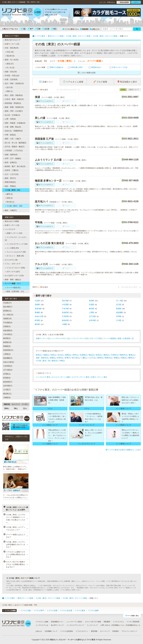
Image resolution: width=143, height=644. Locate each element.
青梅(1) (117, 358)
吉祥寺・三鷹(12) (11, 170)
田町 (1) (9, 91)
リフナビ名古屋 (66, 611)
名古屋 (46, 29)
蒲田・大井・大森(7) (12, 139)
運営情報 (94, 631)
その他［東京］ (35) (14, 206)
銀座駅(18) (7, 342)
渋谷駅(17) (7, 303)
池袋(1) (46, 355)
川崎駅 (65, 324)
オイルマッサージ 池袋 (61, 377)
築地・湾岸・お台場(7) (13, 111)
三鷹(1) (84, 358)
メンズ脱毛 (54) (12, 248)
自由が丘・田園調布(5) (13, 131)
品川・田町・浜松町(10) (13, 83)
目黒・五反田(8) (10, 79)
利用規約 (116, 631)
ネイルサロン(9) (10, 260)
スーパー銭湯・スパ (12, 283)
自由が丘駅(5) (9, 362)
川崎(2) (62, 361)
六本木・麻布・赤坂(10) (14, 99)
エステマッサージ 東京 (80, 377)
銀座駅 (119, 309)
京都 (38, 29)
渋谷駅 (37, 301)
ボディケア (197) (12, 272)
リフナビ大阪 (26, 611)
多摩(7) (68, 358)
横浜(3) (55, 361)
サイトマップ (105, 631)
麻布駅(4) (7, 338)
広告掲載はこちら (118, 625)
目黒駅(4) (7, 326)
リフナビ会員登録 (66, 631)
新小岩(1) (76, 358)
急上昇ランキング (57, 625)
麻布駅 (92, 309)
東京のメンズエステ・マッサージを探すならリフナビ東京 (73, 640)
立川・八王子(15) (11, 174)
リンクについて (92, 625)
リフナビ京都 (52, 611)
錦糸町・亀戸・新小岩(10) (14, 166)
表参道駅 (38, 309)
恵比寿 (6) (10, 56)
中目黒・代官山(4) (11, 76)
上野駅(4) (7, 354)
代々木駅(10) (8, 315)
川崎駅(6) (7, 398)
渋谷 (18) (9, 52)
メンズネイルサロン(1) (61, 338)
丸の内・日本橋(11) (12, 115)
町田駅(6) (7, 378)
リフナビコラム (118, 622)
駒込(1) (92, 355)
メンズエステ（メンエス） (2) (16, 239)
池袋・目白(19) (10, 72)
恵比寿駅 (65, 301)
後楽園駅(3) (8, 358)
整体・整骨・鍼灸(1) (12, 280)
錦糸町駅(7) (8, 382)
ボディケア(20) (96, 338)
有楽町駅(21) (8, 350)
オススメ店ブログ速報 (93, 622)
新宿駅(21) (7, 311)
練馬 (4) (9, 194)
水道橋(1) (83, 355)
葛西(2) (68, 355)
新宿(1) (39, 355)
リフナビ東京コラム (71, 29)
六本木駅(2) (8, 334)
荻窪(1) (99, 355)
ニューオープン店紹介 (74, 622)
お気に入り (95, 29)
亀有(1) (132, 355)
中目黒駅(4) (8, 323)
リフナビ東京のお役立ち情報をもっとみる (123, 450)
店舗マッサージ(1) (43, 338)
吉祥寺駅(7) (8, 386)
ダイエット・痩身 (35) (15, 256)
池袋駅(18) (7, 319)
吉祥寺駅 (92, 320)
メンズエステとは (42, 625)
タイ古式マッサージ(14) (14, 276)
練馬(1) (131, 358)
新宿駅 (92, 301)
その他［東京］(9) (43, 361)
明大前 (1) (10, 202)
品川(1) (61, 355)
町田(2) (60, 358)
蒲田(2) (106, 355)
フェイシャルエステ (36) (15, 252)
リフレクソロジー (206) (15, 268)
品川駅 (119, 305)
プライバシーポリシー (129, 631)
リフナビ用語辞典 (133, 622)
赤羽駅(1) (7, 374)
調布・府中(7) (10, 178)
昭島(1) (124, 358)
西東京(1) (108, 358)
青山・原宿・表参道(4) (13, 95)
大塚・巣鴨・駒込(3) (12, 127)
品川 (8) (9, 87)
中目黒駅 (65, 305)
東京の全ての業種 (11, 221)
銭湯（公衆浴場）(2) (126, 338)
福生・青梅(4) (10, 186)
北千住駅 (92, 316)
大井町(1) (114, 355)
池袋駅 (37, 305)
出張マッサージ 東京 (99, 377)
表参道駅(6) (8, 331)
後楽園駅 (120, 312)
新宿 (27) (9, 64)
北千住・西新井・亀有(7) (14, 147)
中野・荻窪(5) (10, 135)
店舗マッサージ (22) (14, 233)
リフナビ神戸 (39, 611)
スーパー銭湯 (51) (13, 288)
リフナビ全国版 (9, 611)
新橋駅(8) (7, 346)
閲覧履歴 (84, 29)
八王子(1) (92, 358)
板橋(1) (53, 358)
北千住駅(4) (8, 370)
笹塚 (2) (9, 198)
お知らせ (39, 631)
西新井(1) (123, 355)
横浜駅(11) (7, 394)
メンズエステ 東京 (43, 377)
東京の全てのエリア (12, 40)
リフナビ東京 (80, 611)
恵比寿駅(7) (8, 307)
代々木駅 (120, 301)
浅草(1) (75, 355)
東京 (54, 29)
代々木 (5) (10, 68)
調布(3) (100, 358)
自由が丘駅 (39, 316)
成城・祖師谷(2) (42, 358)
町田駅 (37, 320)
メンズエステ (9, 229)
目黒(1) (53, 355)
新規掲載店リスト (57, 622)
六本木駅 (65, 309)
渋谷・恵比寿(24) (11, 48)
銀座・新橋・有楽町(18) (14, 107)
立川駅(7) (7, 390)
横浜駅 (37, 324)
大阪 (23, 29)
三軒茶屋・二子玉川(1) (13, 151)
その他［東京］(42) (12, 190)
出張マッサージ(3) (11, 44)
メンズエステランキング (75, 625)
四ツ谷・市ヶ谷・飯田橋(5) (15, 143)
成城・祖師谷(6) (10, 155)
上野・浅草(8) (10, 119)
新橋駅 (37, 312)
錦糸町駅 (65, 320)
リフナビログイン (82, 631)
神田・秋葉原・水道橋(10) (14, 123)
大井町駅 (65, 316)
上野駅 (92, 312)
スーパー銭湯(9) (110, 338)
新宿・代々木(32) (11, 60)
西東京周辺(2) (10, 182)
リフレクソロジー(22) (80, 338)
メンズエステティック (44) (16, 244)
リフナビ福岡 (93, 611)
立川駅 (119, 320)
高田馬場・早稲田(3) (12, 103)
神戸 (30, 29)
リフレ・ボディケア (12, 264)
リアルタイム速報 (42, 622)
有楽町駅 (65, 312)
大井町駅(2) (8, 366)
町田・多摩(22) (10, 163)
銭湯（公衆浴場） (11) (15, 291)
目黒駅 (92, 305)
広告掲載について (51, 631)
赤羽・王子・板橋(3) (12, 158)
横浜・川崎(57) (10, 210)
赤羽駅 (119, 316)
